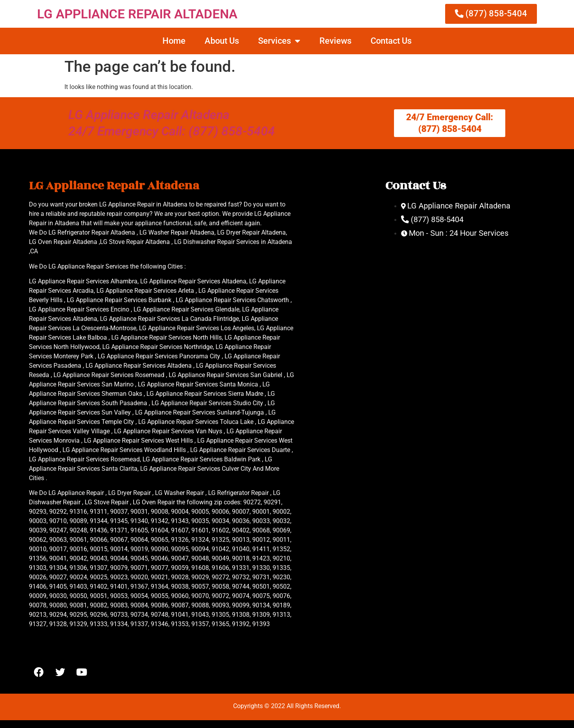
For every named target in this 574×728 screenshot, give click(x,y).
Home (174, 41)
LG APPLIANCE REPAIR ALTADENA (137, 14)
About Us (222, 41)
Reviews (335, 41)
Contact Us (391, 41)
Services (279, 41)
